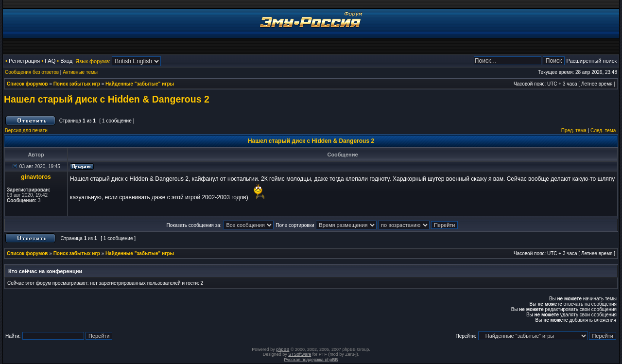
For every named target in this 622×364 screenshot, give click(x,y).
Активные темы (80, 72)
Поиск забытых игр (77, 84)
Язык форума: (93, 61)
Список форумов (27, 84)
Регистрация (24, 61)
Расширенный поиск (591, 61)
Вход (66, 61)
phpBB (283, 349)
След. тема (603, 130)
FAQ (50, 61)
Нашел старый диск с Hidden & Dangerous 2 (107, 99)
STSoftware (300, 354)
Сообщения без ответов (32, 72)
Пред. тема (574, 130)
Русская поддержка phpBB (311, 360)
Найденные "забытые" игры (140, 84)
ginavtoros (36, 177)
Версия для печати (26, 130)
